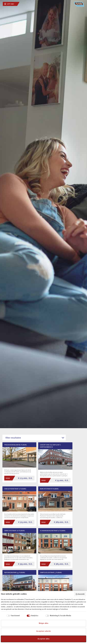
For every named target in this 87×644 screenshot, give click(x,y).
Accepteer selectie (43, 631)
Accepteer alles (44, 639)
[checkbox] (10, 616)
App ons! (9, 4)
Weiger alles (44, 623)
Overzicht (80, 594)
